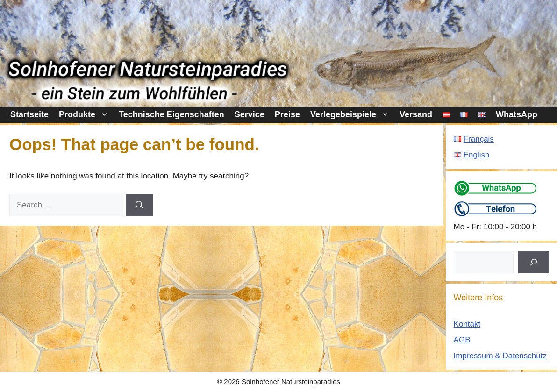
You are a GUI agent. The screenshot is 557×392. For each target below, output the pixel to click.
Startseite (29, 114)
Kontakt (467, 324)
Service (250, 114)
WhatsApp (517, 114)
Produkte (86, 115)
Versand (416, 114)
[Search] (139, 205)
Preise (287, 114)
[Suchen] (534, 262)
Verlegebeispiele (352, 115)
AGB (462, 340)
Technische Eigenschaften (171, 114)
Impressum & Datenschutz (500, 356)
